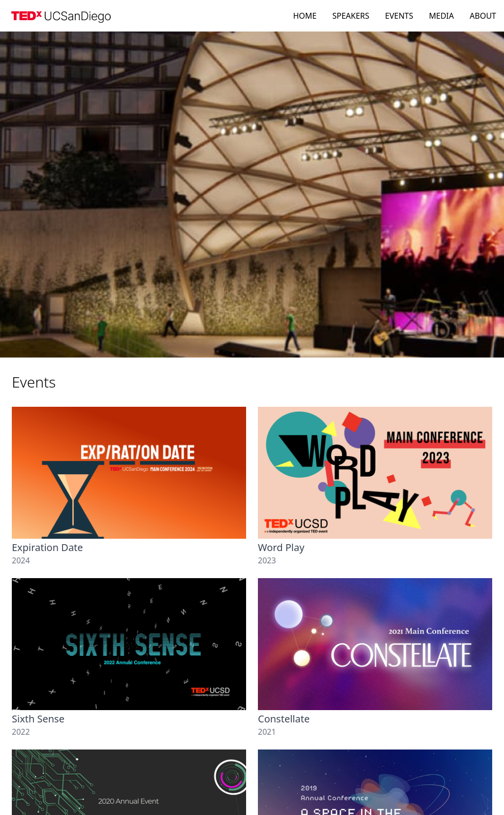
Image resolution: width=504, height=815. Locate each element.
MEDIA (442, 16)
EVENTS (399, 16)
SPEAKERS (351, 16)
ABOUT (483, 16)
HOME (305, 16)
